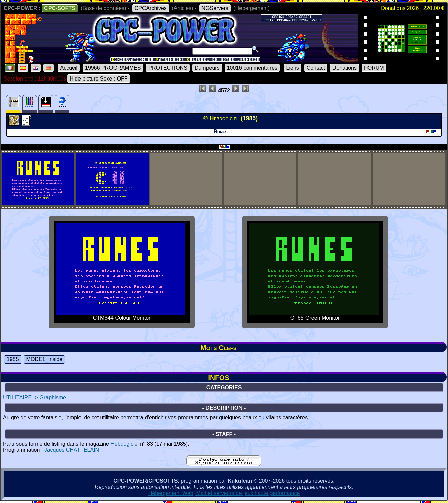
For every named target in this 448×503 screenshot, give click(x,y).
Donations (345, 68)
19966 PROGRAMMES (113, 68)
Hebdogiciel (125, 444)
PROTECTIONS (168, 68)
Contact (316, 68)
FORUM (374, 68)
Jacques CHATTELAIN (72, 450)
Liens (293, 68)
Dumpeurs (207, 68)
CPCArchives (151, 8)
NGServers (215, 8)
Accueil (69, 68)
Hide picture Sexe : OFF (99, 79)
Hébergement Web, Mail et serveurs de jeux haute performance (224, 493)
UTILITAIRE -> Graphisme (35, 397)
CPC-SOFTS (60, 8)
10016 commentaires (252, 68)
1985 (13, 359)
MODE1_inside (44, 359)
